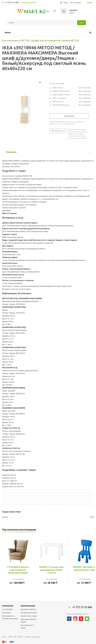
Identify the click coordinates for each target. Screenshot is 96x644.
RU (91, 3)
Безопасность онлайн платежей (10, 617)
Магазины (7, 613)
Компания (8, 606)
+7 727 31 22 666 (12, 2)
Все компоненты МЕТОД (16, 41)
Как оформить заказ (27, 626)
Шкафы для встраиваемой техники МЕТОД (55, 41)
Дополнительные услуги (28, 621)
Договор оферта (28, 609)
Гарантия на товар (29, 616)
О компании (7, 609)
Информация (28, 606)
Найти (81, 23)
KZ (88, 3)
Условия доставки (29, 613)
